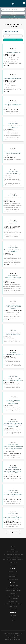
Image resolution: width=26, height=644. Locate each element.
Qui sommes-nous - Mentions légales (13, 555)
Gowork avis (13, 593)
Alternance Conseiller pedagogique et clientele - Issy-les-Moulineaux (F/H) (13, 448)
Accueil (13, 547)
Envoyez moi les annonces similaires (11, 32)
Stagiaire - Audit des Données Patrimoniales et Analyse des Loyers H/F (13, 307)
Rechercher (13, 17)
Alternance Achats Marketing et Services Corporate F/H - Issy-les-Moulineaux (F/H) (13, 425)
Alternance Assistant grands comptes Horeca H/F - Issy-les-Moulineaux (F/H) (13, 471)
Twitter (13, 618)
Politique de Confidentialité (13, 557)
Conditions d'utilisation (13, 552)
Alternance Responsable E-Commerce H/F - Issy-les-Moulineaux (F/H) (13, 402)
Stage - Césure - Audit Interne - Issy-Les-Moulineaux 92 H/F (13, 153)
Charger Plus (13, 532)
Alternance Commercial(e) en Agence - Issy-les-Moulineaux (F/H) (13, 380)
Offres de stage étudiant (13, 639)
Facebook (13, 615)
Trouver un (13, 585)
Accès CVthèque (13, 574)
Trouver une (13, 588)
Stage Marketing (13, 637)
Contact (13, 549)
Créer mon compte (13, 579)
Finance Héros (13, 562)
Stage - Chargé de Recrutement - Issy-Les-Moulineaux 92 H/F (13, 334)
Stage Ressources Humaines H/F (13, 78)
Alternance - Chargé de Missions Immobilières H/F (13, 251)
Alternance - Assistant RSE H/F (13, 198)
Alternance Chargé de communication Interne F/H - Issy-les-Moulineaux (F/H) (13, 518)
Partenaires (13, 565)
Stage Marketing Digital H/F (13, 52)
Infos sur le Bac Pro (13, 599)
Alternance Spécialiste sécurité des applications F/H (13, 127)
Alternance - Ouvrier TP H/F (13, 174)
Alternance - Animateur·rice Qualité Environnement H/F (13, 278)
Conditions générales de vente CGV (13, 560)
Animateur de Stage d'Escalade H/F (13, 354)
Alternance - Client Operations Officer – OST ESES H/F (13, 105)
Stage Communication (13, 635)
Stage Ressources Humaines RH (13, 633)
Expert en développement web (13, 604)
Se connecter (13, 576)
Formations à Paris (13, 601)
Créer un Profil (13, 606)
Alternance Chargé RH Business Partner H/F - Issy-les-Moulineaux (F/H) (13, 494)
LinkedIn (13, 621)
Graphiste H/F (13, 224)
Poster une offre (13, 571)
